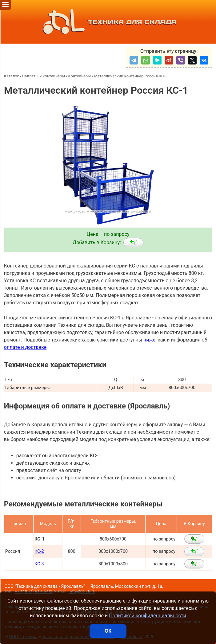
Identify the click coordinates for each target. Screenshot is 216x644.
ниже (149, 340)
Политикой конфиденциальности (148, 616)
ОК (108, 631)
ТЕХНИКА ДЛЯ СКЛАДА (108, 22)
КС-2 (39, 551)
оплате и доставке (25, 347)
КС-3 (39, 564)
